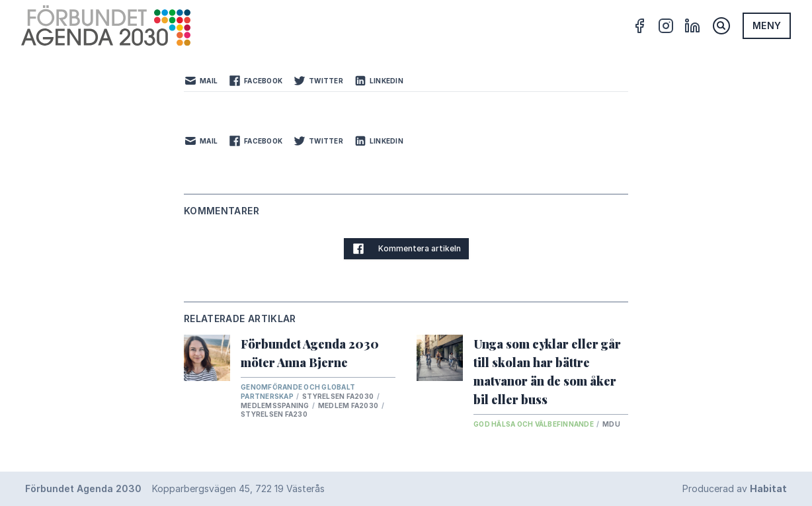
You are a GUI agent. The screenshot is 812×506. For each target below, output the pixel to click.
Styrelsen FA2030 (339, 396)
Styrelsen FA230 (274, 414)
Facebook (255, 81)
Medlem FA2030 (349, 405)
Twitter (318, 81)
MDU (611, 424)
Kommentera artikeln (406, 249)
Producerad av (735, 488)
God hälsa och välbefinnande (534, 424)
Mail (201, 81)
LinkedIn (379, 81)
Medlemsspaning (276, 405)
